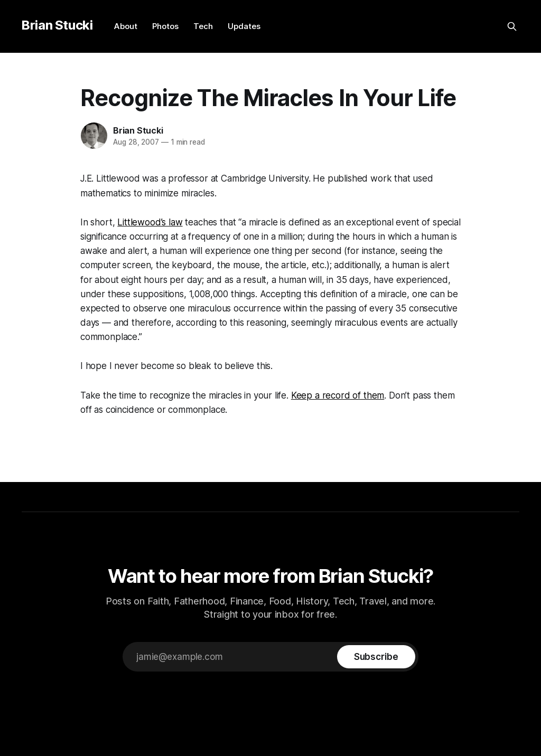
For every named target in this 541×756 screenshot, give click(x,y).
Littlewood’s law (150, 222)
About (126, 26)
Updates (244, 26)
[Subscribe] (376, 657)
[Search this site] (512, 26)
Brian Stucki (57, 25)
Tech (203, 26)
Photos (165, 26)
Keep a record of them (338, 395)
